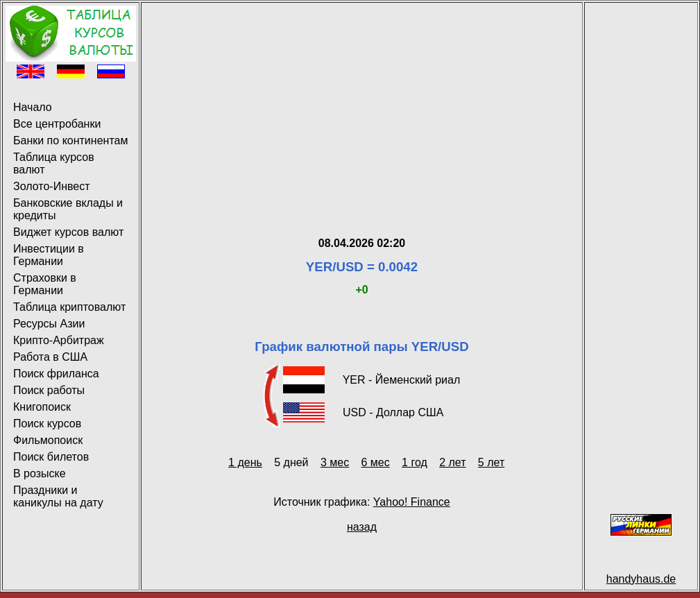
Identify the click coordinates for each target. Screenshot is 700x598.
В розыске (40, 473)
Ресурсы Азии (49, 324)
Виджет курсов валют (68, 232)
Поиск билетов (51, 457)
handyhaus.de (641, 579)
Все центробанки (57, 124)
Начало (33, 107)
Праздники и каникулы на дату (58, 496)
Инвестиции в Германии (49, 255)
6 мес (375, 462)
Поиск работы (49, 390)
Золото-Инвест (52, 186)
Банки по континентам (70, 140)
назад (362, 527)
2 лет (452, 462)
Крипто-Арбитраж (59, 340)
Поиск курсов (47, 424)
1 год (415, 462)
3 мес (335, 462)
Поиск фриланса (56, 374)
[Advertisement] (362, 103)
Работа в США (50, 357)
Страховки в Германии (45, 284)
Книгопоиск (42, 407)
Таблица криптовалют (69, 307)
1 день (245, 462)
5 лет (491, 462)
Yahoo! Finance (412, 502)
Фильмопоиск (48, 440)
